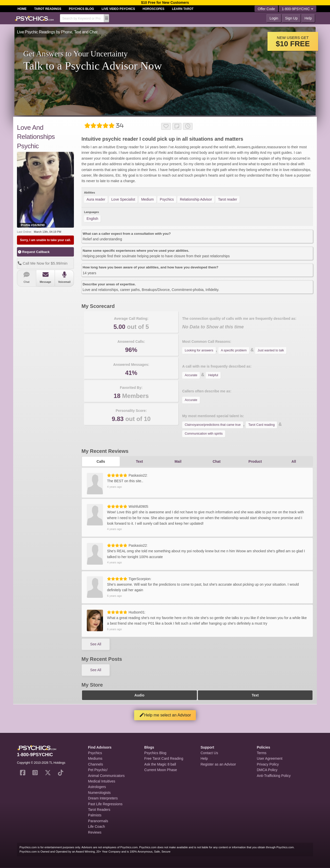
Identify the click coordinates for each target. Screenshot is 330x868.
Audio (139, 695)
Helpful (213, 375)
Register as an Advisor (218, 764)
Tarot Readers (99, 810)
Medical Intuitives (102, 781)
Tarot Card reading (261, 425)
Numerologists (99, 793)
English (92, 219)
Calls (101, 461)
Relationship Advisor (196, 199)
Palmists (95, 815)
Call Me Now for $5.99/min (42, 263)
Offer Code (266, 9)
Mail (178, 461)
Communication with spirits (204, 434)
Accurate (191, 375)
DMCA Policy (267, 770)
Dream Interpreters (103, 798)
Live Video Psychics (118, 9)
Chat (27, 277)
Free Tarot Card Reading (164, 758)
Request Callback (34, 252)
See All (96, 644)
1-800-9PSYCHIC (298, 9)
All (294, 461)
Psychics (167, 199)
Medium (148, 199)
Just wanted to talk (271, 350)
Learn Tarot (183, 9)
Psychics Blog (81, 9)
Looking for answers (199, 350)
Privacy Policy (268, 764)
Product (255, 461)
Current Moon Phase (161, 770)
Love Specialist (123, 199)
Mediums (95, 758)
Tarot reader (227, 199)
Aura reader (96, 199)
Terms (262, 753)
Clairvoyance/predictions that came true (213, 425)
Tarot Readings (48, 9)
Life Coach (97, 827)
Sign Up (291, 18)
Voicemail (64, 277)
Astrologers (97, 787)
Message (46, 277)
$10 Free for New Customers (165, 3)
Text (139, 461)
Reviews (95, 832)
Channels (96, 764)
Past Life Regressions (105, 804)
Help (308, 18)
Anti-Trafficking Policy (274, 776)
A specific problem (234, 350)
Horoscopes (154, 9)
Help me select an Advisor (165, 715)
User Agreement (270, 758)
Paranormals (98, 821)
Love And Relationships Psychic (36, 137)
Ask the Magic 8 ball (160, 764)
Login (274, 18)
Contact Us (209, 753)
